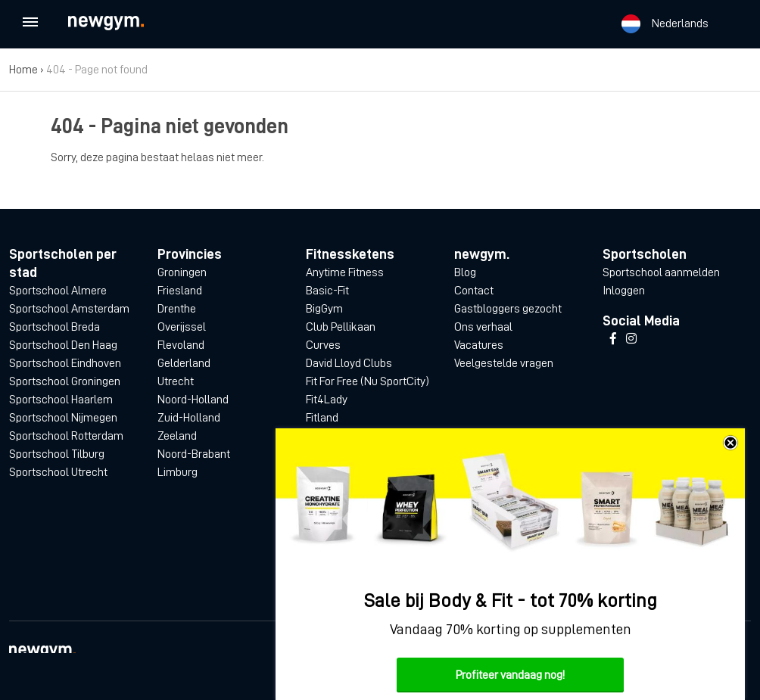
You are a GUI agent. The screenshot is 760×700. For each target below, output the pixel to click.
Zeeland (177, 436)
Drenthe (177, 309)
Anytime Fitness (345, 272)
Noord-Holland (193, 400)
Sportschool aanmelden (661, 272)
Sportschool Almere (58, 291)
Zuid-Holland (189, 418)
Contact (474, 291)
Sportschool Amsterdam (69, 309)
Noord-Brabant (194, 454)
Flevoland (181, 345)
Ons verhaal (483, 327)
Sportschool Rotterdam (66, 436)
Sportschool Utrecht (58, 472)
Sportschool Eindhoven (65, 363)
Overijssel (182, 327)
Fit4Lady (327, 400)
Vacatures (479, 345)
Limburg (178, 472)
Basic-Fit (327, 291)
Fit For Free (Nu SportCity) (368, 381)
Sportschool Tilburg (57, 454)
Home (23, 70)
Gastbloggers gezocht (508, 309)
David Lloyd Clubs (349, 363)
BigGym (324, 309)
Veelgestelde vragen (504, 363)
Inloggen (624, 291)
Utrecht (176, 381)
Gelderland (184, 363)
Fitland (322, 418)
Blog (465, 272)
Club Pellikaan (341, 327)
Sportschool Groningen (65, 381)
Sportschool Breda (55, 327)
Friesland (180, 291)
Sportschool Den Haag (63, 345)
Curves (323, 345)
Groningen (182, 272)
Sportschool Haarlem (61, 400)
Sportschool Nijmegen (63, 418)
